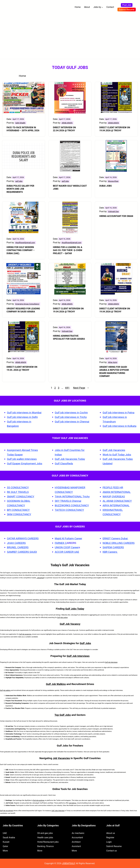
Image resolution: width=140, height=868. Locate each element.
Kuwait (6, 842)
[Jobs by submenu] (102, 7)
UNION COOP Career (67, 547)
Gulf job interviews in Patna (118, 413)
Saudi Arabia (9, 838)
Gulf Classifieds (64, 464)
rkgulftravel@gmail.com (25, 242)
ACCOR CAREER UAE (67, 552)
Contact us (111, 851)
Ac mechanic (78, 833)
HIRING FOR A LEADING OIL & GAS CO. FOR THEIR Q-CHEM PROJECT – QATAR (68, 250)
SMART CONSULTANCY (21, 497)
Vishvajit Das (113, 211)
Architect (76, 842)
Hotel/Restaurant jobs (48, 842)
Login (109, 842)
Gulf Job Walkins (56, 684)
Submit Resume (127, 10)
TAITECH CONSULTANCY (69, 510)
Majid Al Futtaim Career (68, 538)
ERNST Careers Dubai (115, 538)
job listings (73, 803)
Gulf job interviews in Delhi (22, 417)
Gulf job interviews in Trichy (71, 417)
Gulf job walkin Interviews (22, 459)
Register (110, 838)
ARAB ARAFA (67, 123)
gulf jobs (19, 181)
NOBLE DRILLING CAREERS (119, 543)
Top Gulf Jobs (63, 715)
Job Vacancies (61, 758)
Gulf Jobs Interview (58, 811)
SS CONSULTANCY (18, 487)
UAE (5, 833)
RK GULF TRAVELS (18, 492)
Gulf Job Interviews (78, 656)
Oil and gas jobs (45, 833)
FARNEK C (61, 543)
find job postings (39, 800)
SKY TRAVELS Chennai (68, 501)
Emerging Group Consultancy (27, 304)
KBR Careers (110, 552)
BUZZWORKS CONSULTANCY (72, 505)
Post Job (127, 5)
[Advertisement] (70, 35)
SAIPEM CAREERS (113, 547)
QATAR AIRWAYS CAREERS (23, 538)
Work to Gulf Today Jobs (117, 455)
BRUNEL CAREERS (18, 547)
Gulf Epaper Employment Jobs (25, 464)
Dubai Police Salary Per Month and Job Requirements (20, 189)
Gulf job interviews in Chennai (72, 422)
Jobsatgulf (40, 578)
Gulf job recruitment (7, 811)
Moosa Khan (113, 181)
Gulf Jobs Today (75, 609)
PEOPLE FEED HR (113, 487)
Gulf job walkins (5, 690)
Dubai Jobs (105, 186)
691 (67, 388)
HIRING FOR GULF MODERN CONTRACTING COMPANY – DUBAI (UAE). (21, 250)
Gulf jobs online (62, 618)
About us (111, 833)
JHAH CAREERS (16, 543)
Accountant (77, 838)
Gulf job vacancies (25, 634)
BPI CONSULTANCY (18, 510)
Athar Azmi (113, 362)
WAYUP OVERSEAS (114, 497)
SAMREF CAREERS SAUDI (22, 552)
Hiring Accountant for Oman (116, 216)
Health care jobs (45, 838)
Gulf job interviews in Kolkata (119, 426)
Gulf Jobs (85, 643)
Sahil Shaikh (20, 123)
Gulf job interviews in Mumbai (24, 413)
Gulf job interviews (111, 662)
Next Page (81, 388)
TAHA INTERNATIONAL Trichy (72, 497)
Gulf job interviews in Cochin (71, 413)
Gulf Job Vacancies (114, 450)
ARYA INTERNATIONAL (116, 505)
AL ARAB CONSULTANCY (117, 501)
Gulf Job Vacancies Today (70, 459)
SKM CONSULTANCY (19, 514)
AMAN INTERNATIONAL (117, 492)
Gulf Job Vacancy (70, 624)
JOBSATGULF (69, 863)
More (5, 851)
